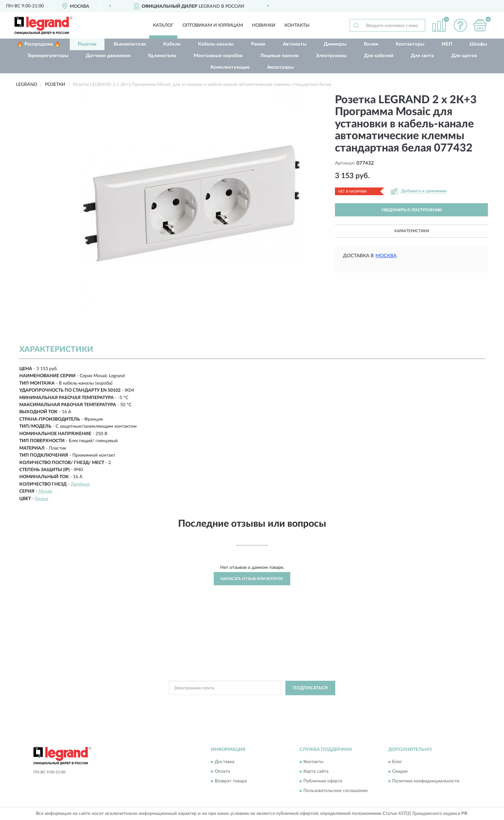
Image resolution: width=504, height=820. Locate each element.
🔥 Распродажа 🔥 (39, 44)
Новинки (264, 25)
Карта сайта (316, 771)
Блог (397, 762)
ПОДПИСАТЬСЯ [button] (310, 688)
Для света (422, 56)
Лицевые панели (279, 56)
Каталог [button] (163, 25)
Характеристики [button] (412, 231)
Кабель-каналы (216, 44)
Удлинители (162, 56)
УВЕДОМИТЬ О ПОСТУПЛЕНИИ (412, 210)
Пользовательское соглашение (336, 791)
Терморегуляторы (48, 56)
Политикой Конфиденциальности (250, 703)
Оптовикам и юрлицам (213, 25)
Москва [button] (386, 256)
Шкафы (478, 44)
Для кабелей (379, 56)
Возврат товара (231, 781)
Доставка (225, 762)
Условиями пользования (307, 703)
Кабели (172, 44)
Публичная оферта (323, 781)
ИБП (447, 44)
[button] (461, 25)
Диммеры (335, 44)
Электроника (331, 56)
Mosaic (46, 491)
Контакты (297, 25)
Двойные (80, 484)
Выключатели (130, 44)
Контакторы (410, 44)
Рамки (258, 44)
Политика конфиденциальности (426, 781)
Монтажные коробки (218, 56)
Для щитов (464, 56)
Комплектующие (230, 67)
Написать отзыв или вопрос (252, 579)
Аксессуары (280, 67)
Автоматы (295, 44)
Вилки (371, 44)
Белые (42, 499)
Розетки (87, 44)
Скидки (400, 771)
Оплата (222, 771)
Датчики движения (108, 56)
